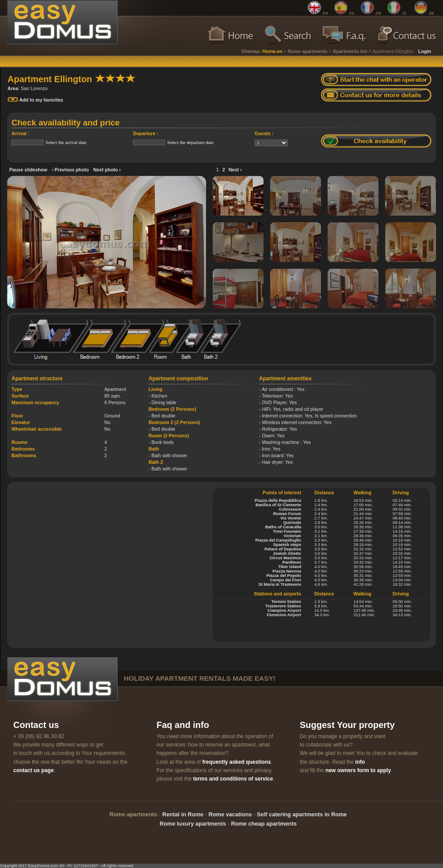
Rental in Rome (183, 814)
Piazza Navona (287, 571)
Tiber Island (290, 567)
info (360, 762)
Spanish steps (287, 545)
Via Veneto (291, 518)
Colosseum (290, 509)
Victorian (292, 536)
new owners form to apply (358, 770)
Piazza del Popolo (284, 576)
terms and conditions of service (233, 779)
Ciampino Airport (284, 610)
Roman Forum (287, 514)
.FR (378, 13)
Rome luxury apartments (193, 824)
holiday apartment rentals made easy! (200, 678)
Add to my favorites (35, 100)
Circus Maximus (286, 558)
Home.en (273, 51)
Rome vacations (230, 814)
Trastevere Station (283, 606)
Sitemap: (251, 51)
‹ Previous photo (70, 170)
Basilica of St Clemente (278, 505)
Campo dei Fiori (286, 580)
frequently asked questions (236, 762)
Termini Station (286, 602)
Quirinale (292, 523)
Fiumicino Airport (284, 615)
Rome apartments (308, 51)
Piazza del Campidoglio (278, 540)
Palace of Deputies (283, 549)
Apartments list (350, 51)
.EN (325, 13)
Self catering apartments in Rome (302, 814)
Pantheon (292, 562)
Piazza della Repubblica (278, 500)
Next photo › (107, 170)
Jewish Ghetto (287, 553)
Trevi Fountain (287, 531)
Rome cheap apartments (264, 824)
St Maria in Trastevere (280, 584)
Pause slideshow (28, 170)
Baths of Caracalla (283, 527)
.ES (351, 13)
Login (425, 51)
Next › (235, 170)
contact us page (33, 770)
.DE (431, 13)
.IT (404, 13)
